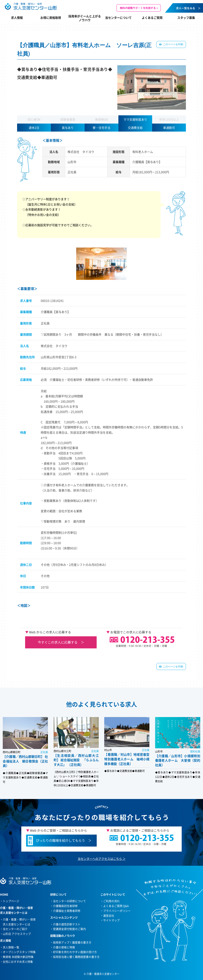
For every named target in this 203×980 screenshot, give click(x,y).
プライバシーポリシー (117, 911)
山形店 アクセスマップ (17, 934)
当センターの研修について (69, 901)
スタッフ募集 (186, 18)
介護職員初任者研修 (65, 906)
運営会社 (109, 915)
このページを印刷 (173, 44)
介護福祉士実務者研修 (67, 911)
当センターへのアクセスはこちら (100, 859)
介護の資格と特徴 (64, 947)
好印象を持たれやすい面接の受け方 (75, 952)
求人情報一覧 (11, 947)
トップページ (11, 901)
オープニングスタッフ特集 (19, 952)
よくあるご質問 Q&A (116, 906)
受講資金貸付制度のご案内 (69, 929)
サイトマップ (111, 920)
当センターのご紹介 (15, 929)
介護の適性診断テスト (67, 924)
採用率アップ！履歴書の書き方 (72, 942)
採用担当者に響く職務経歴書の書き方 (76, 957)
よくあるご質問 (152, 18)
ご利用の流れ (111, 901)
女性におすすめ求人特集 (18, 962)
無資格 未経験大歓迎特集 (18, 957)
